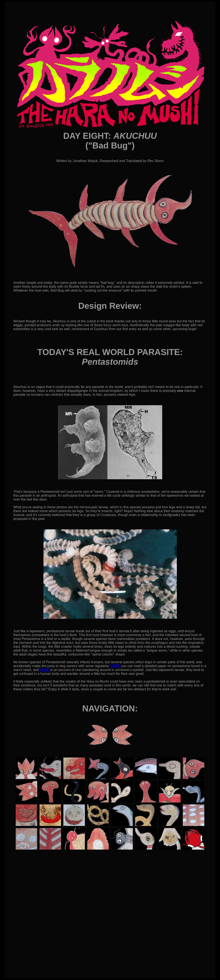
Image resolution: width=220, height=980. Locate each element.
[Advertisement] (110, 931)
